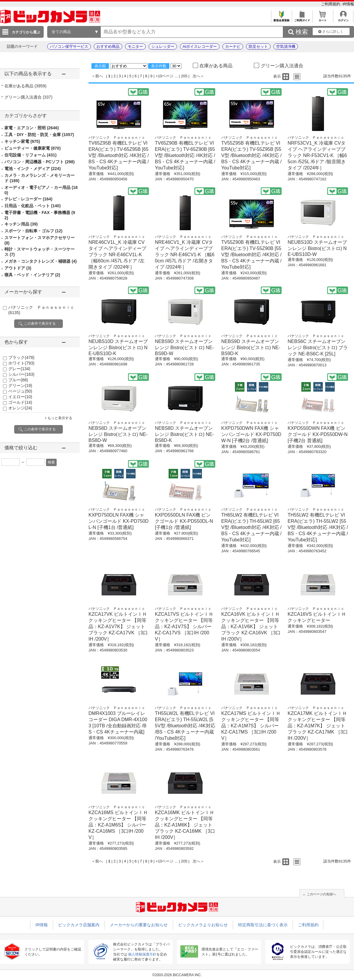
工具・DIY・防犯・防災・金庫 (39, 135)
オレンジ (20, 408)
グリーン (20, 386)
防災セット (258, 46)
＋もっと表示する (58, 418)
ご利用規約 (331, 4)
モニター (135, 46)
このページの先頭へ (321, 894)
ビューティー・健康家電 (33, 148)
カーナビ (233, 46)
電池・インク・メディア (33, 169)
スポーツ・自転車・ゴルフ (33, 231)
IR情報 (348, 4)
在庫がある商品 (25, 86)
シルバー (21, 374)
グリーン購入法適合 (28, 97)
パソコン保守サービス (69, 46)
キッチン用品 (21, 224)
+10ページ (164, 76)
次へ (196, 76)
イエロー (20, 397)
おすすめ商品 (108, 46)
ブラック (21, 357)
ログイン (343, 19)
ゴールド (20, 402)
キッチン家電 (22, 141)
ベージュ (20, 391)
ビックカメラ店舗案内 (79, 925)
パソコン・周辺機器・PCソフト (40, 162)
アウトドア (18, 268)
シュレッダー (163, 46)
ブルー (18, 380)
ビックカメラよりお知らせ (203, 925)
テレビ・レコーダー (28, 199)
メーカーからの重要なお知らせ (139, 925)
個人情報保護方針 (142, 954)
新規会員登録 (281, 19)
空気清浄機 (286, 46)
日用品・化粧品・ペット (33, 206)
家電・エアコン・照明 (32, 128)
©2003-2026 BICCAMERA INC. (177, 975)
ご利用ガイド (302, 19)
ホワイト (21, 363)
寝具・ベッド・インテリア (32, 275)
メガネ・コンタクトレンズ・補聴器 (41, 261)
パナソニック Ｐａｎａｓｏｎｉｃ (117, 138)
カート (323, 19)
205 (184, 76)
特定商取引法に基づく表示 (263, 925)
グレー (19, 369)
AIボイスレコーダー (200, 46)
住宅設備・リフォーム (31, 155)
